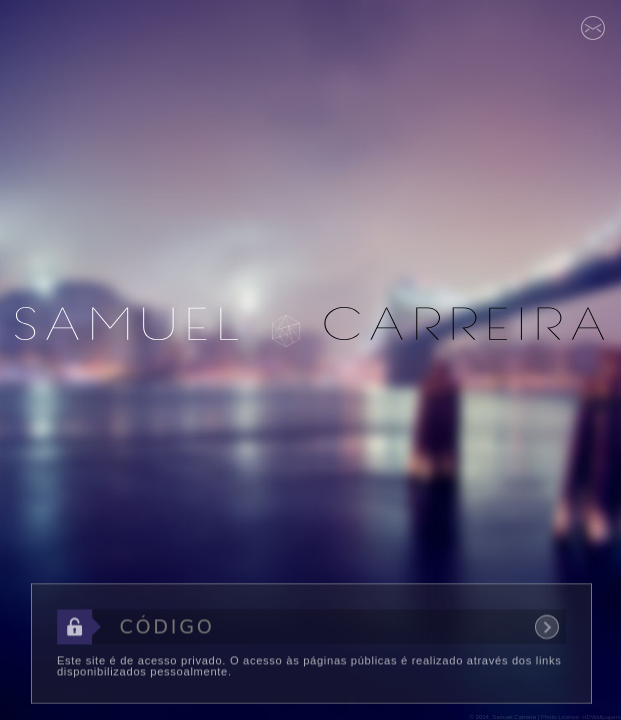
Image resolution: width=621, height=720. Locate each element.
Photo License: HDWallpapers (581, 717)
